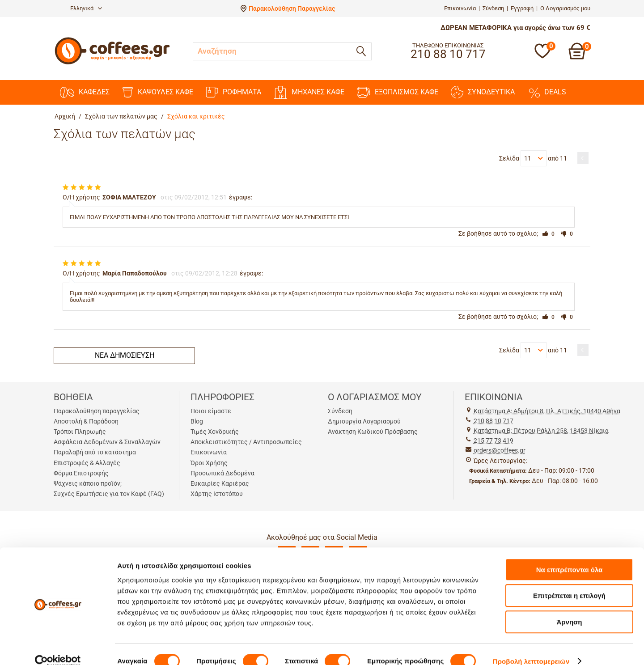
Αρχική (65, 116)
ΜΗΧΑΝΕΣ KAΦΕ (309, 92)
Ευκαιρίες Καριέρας (220, 483)
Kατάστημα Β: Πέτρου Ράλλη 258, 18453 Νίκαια (541, 431)
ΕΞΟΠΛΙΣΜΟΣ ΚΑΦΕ (398, 92)
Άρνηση (569, 608)
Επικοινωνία (460, 8)
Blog (197, 421)
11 (533, 158)
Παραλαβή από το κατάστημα (95, 452)
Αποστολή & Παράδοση (86, 421)
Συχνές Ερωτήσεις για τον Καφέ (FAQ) (109, 494)
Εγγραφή (522, 8)
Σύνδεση (493, 8)
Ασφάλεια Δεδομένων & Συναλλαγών (107, 442)
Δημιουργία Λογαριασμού (364, 421)
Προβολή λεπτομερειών (531, 647)
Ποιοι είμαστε (211, 411)
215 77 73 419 (494, 441)
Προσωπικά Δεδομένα (222, 473)
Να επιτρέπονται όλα (570, 556)
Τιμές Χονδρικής (215, 432)
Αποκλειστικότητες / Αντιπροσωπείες (246, 442)
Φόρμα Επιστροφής (81, 473)
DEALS (547, 92)
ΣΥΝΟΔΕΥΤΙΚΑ (483, 92)
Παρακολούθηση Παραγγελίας (292, 8)
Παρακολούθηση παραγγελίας (97, 411)
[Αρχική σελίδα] (112, 63)
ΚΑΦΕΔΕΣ (85, 92)
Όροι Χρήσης (209, 463)
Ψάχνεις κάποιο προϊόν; (88, 483)
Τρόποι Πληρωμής (80, 432)
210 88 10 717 (494, 421)
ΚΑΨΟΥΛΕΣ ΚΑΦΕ (158, 92)
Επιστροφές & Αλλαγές (87, 463)
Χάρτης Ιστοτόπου (217, 494)
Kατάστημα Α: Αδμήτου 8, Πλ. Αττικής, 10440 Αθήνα (547, 411)
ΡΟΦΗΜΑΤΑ (233, 92)
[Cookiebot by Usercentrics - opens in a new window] (58, 648)
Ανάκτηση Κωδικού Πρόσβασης (373, 432)
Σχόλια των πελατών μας (121, 116)
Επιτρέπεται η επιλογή (569, 582)
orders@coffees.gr (500, 450)
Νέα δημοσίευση (125, 355)
